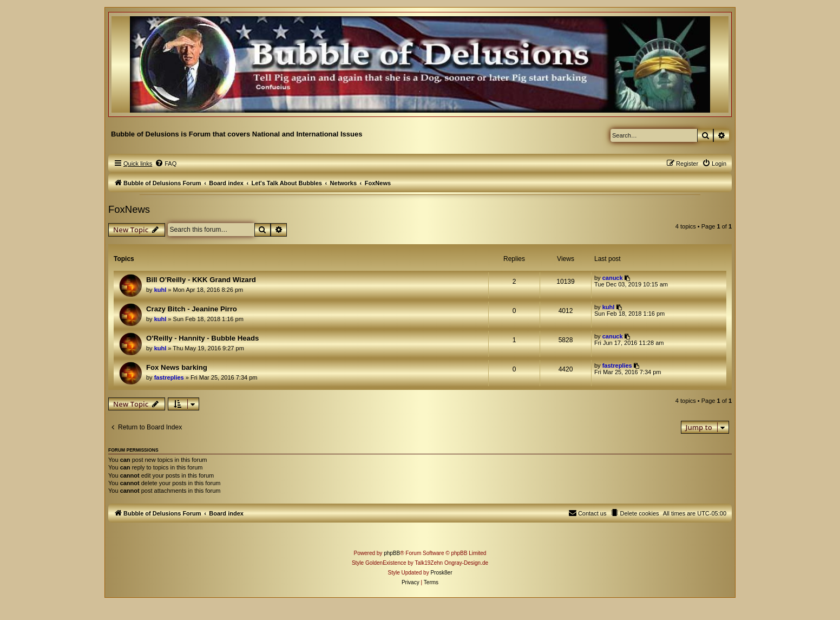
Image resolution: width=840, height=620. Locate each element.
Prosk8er (441, 573)
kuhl (160, 290)
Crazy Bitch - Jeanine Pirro (192, 309)
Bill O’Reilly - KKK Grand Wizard (201, 280)
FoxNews (129, 209)
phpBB (392, 553)
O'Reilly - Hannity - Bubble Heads (202, 338)
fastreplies (169, 377)
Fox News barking (177, 367)
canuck (613, 278)
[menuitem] (166, 164)
